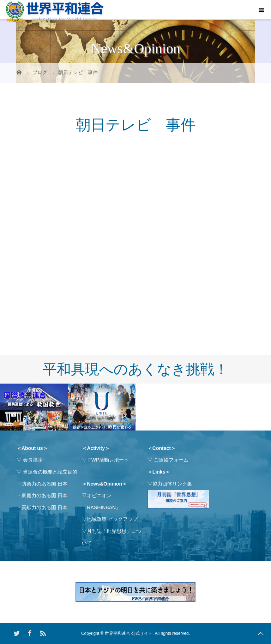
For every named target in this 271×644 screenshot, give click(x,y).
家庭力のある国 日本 (44, 495)
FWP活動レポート (109, 460)
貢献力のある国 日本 (44, 507)
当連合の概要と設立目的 (50, 472)
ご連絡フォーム (171, 460)
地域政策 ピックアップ (112, 519)
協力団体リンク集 (172, 484)
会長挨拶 (33, 460)
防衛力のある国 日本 (44, 484)
